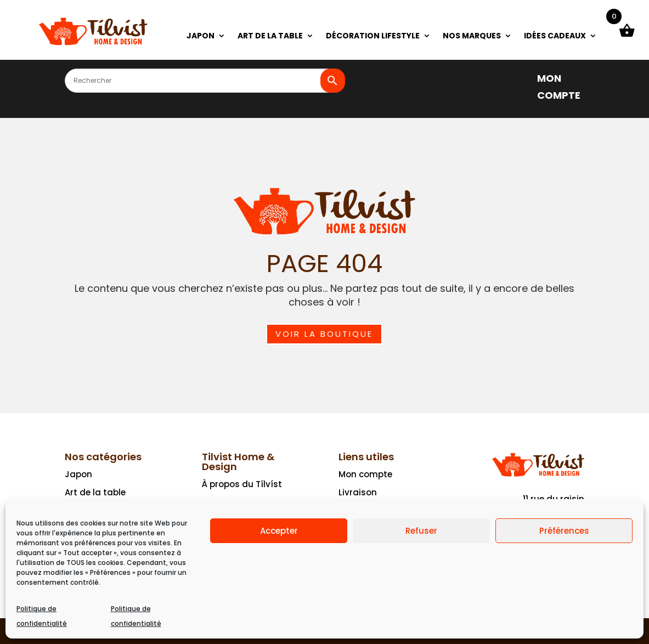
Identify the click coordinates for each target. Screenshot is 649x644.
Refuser (421, 531)
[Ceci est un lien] (93, 44)
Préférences (564, 531)
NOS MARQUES (472, 36)
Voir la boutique (324, 334)
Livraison (358, 492)
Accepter (279, 531)
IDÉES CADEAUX (555, 36)
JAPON (201, 36)
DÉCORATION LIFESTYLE (373, 36)
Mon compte (365, 474)
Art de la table (95, 492)
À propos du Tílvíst (242, 484)
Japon (78, 474)
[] (520, 78)
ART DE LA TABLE (270, 36)
